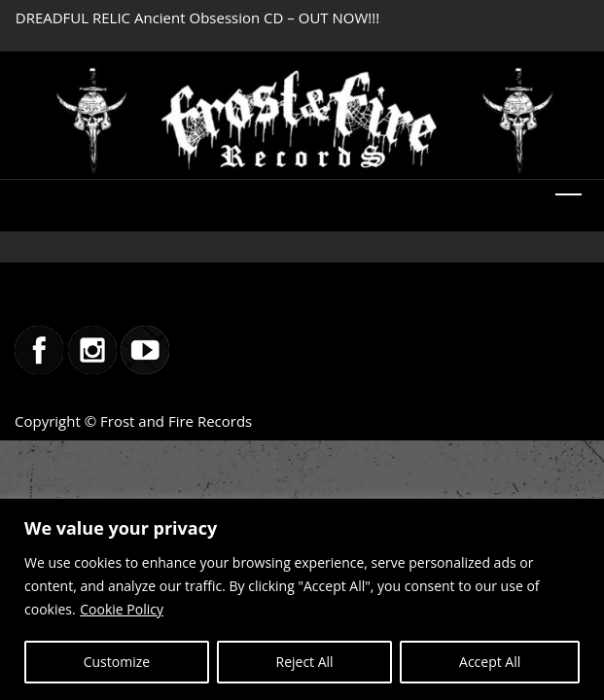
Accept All (490, 662)
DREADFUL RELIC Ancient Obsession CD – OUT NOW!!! (197, 17)
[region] (302, 599)
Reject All (305, 662)
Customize (117, 662)
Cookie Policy (122, 609)
